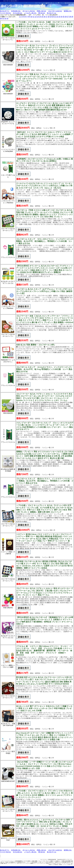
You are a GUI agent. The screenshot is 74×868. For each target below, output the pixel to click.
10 (32, 17)
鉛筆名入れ (68, 11)
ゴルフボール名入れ (55, 11)
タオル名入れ (17, 13)
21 (55, 17)
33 (7, 18)
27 (68, 17)
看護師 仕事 (8, 862)
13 (38, 17)
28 (70, 17)
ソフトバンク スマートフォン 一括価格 (9, 861)
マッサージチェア (66, 863)
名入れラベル (52, 13)
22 (57, 17)
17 (46, 17)
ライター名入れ (5, 13)
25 (64, 17)
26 (66, 17)
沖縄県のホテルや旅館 (59, 862)
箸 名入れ (42, 13)
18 (49, 17)
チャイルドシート (12, 863)
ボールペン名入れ (29, 11)
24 (61, 17)
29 (72, 17)
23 (59, 17)
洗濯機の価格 (64, 861)
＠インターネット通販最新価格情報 (65, 3)
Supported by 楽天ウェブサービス (65, 860)
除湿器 (60, 865)
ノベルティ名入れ (30, 13)
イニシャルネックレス (42, 863)
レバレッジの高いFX (67, 865)
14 (40, 17)
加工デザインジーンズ (22, 863)
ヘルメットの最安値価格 (32, 862)
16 (44, 17)
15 (42, 17)
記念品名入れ (16, 11)
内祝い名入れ (41, 11)
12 (36, 17)
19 (51, 17)
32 (5, 18)
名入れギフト (5, 11)
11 (34, 17)
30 (1, 18)
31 (3, 18)
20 (53, 17)
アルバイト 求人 (42, 861)
